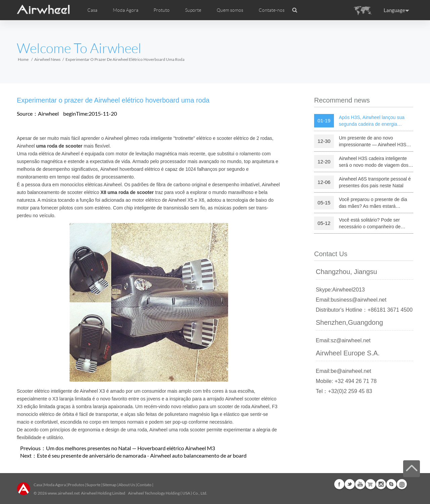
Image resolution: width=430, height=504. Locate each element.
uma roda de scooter (59, 146)
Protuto (162, 10)
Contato (144, 485)
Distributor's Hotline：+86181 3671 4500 (364, 310)
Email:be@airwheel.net (343, 371)
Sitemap (110, 485)
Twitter (350, 484)
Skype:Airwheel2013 (340, 290)
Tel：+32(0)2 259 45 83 (344, 391)
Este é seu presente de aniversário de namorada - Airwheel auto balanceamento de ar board (142, 455)
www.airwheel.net (64, 493)
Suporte (193, 10)
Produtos (76, 485)
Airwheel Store (371, 484)
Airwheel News (47, 59)
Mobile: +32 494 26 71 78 (346, 381)
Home (23, 59)
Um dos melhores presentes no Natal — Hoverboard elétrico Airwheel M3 (131, 448)
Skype (391, 484)
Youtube (360, 484)
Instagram (381, 484)
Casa (92, 10)
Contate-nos (272, 10)
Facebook (339, 484)
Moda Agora (55, 485)
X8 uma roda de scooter (127, 192)
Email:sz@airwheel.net (343, 340)
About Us (127, 485)
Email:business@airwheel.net (351, 300)
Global (402, 484)
